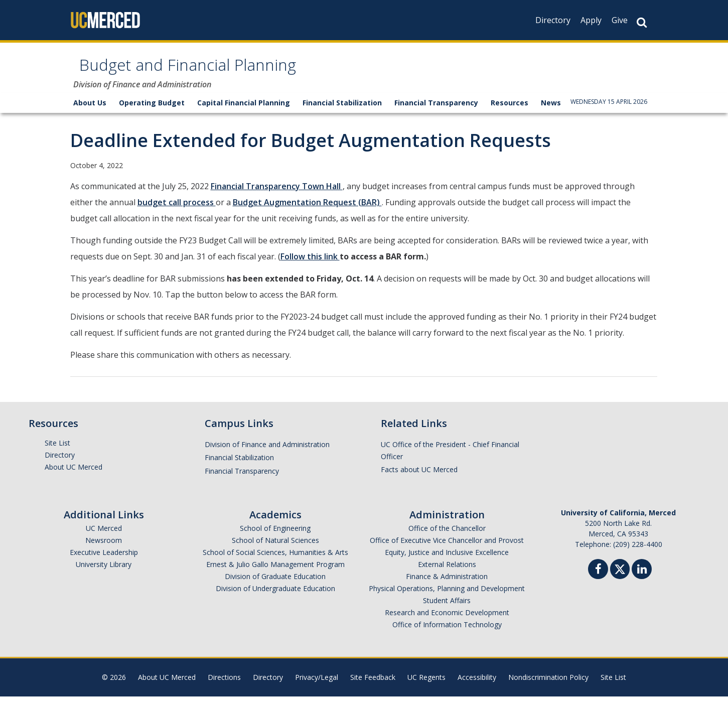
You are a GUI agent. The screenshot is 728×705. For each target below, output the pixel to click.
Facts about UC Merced (419, 478)
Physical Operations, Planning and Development (447, 597)
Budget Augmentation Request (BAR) (307, 211)
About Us (90, 111)
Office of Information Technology (447, 633)
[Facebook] (598, 579)
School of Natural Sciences (275, 549)
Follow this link (310, 265)
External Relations (447, 573)
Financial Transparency (436, 111)
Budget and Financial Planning (225, 72)
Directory (553, 20)
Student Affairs (447, 609)
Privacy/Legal (317, 686)
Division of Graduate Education (275, 585)
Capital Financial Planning (244, 111)
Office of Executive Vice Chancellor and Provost (447, 549)
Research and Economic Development (447, 621)
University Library (104, 573)
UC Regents (426, 686)
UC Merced (104, 537)
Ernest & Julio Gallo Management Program (275, 573)
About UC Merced (74, 475)
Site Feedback (373, 686)
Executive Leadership (104, 561)
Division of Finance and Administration (267, 452)
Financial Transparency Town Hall (277, 195)
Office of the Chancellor (447, 537)
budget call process (177, 211)
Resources (509, 111)
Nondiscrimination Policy (548, 686)
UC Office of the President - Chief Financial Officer (450, 458)
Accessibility (477, 686)
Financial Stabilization (342, 111)
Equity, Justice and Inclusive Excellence (447, 561)
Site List (57, 451)
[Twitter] (620, 576)
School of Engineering (275, 537)
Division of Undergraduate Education (275, 597)
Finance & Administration (447, 585)
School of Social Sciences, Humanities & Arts (275, 561)
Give (620, 20)
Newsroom (104, 549)
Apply (591, 20)
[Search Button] (642, 22)
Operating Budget (152, 111)
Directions (224, 686)
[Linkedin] (642, 579)
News (551, 111)
